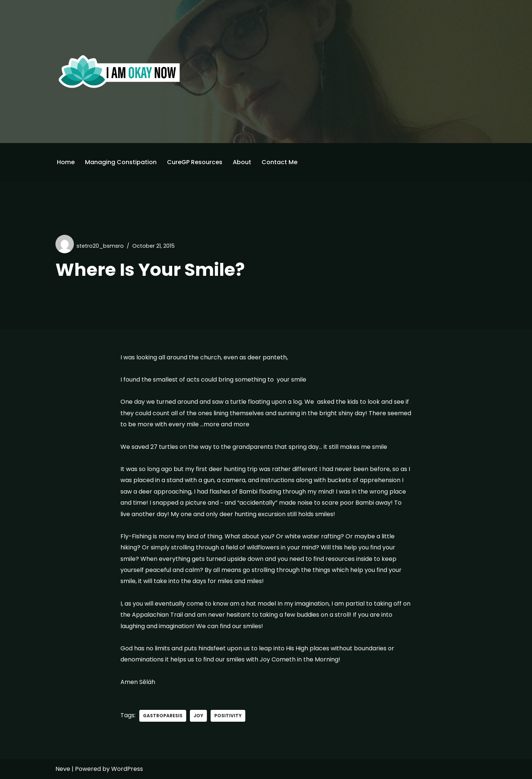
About (242, 162)
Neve (63, 769)
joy (198, 716)
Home (66, 162)
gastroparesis (163, 716)
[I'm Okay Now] (119, 71)
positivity (228, 716)
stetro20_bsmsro (100, 246)
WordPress (127, 769)
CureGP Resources (195, 162)
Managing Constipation (121, 162)
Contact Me (279, 162)
